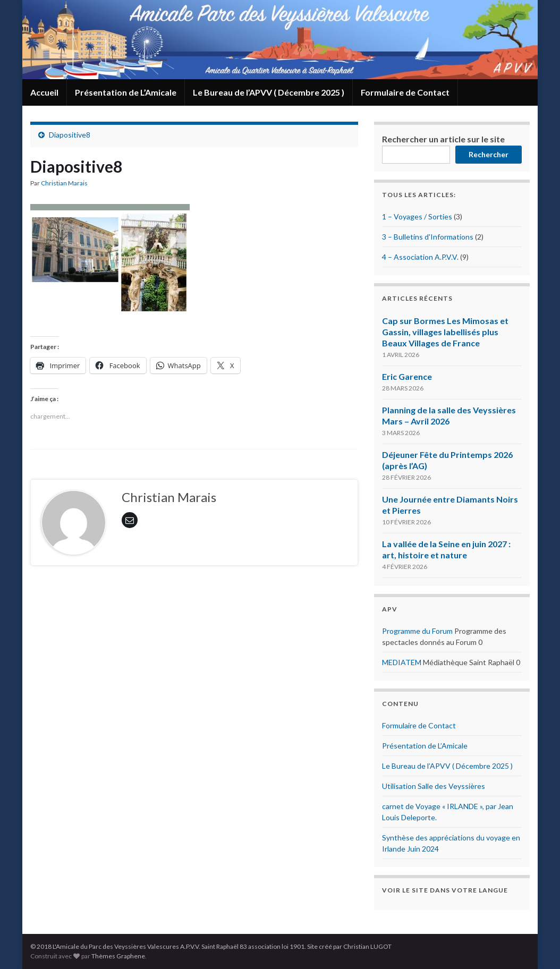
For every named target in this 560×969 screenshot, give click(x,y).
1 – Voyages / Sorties (417, 216)
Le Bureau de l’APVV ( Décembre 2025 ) (269, 92)
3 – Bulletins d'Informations (428, 237)
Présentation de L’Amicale (126, 92)
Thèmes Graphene (118, 956)
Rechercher (489, 154)
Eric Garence (407, 376)
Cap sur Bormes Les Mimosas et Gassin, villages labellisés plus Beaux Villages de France (445, 332)
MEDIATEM (402, 662)
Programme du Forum (417, 631)
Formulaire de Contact (405, 92)
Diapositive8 (70, 135)
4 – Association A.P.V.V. (420, 257)
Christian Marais (64, 183)
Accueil (44, 92)
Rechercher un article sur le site (443, 139)
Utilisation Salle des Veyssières (434, 786)
